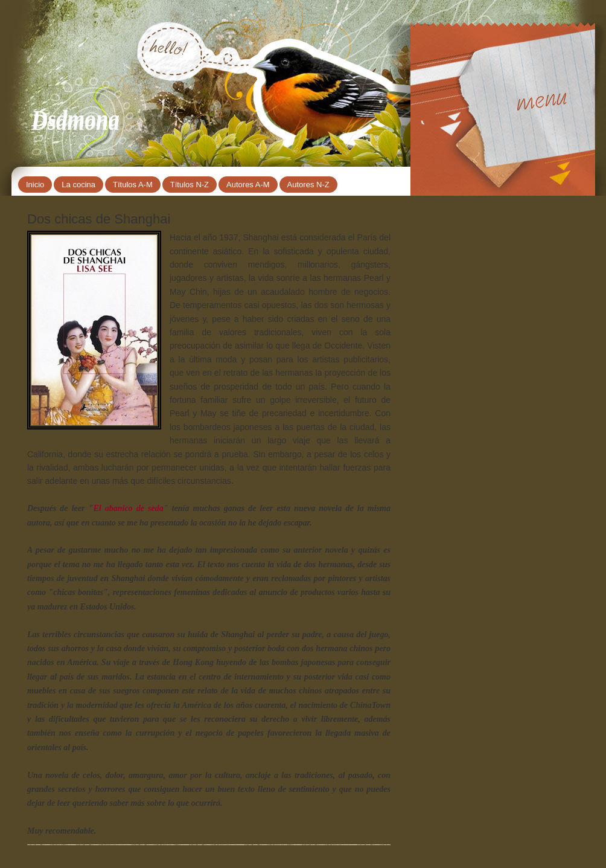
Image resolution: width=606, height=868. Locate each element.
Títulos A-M (133, 185)
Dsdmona (75, 119)
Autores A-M (248, 185)
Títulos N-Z (190, 185)
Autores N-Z (308, 185)
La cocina (78, 185)
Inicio (35, 185)
